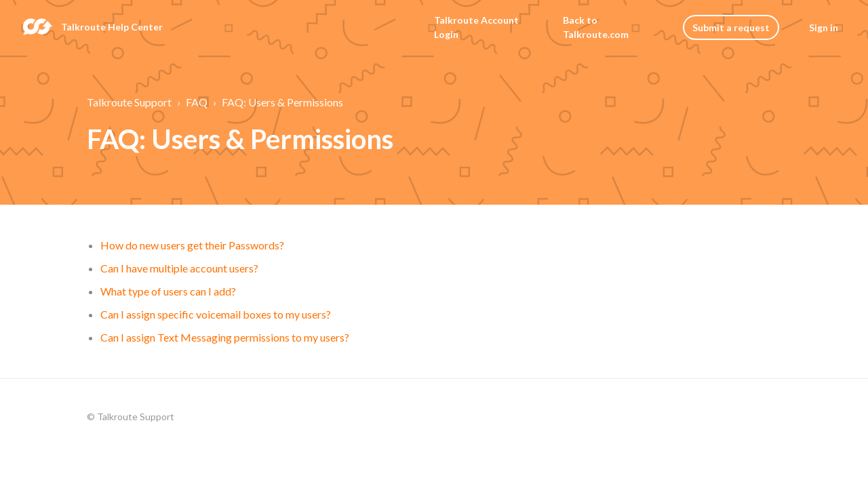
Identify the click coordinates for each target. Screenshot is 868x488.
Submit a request (731, 27)
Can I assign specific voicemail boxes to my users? (216, 314)
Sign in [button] (824, 27)
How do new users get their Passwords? (192, 245)
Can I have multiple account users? (179, 268)
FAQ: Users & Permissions (282, 102)
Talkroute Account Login (476, 27)
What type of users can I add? (168, 291)
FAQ (197, 102)
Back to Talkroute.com (596, 27)
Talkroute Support (129, 102)
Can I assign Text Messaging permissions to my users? (225, 337)
